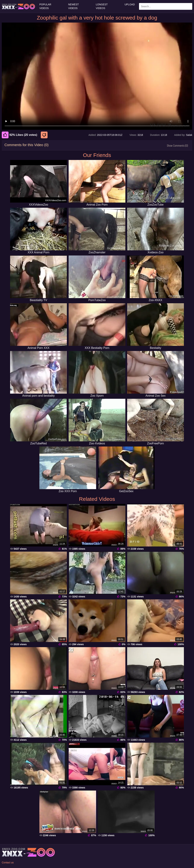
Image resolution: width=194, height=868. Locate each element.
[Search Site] (189, 6)
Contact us (8, 862)
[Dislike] (45, 135)
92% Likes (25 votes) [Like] (20, 135)
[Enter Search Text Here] (166, 6)
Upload (130, 4)
